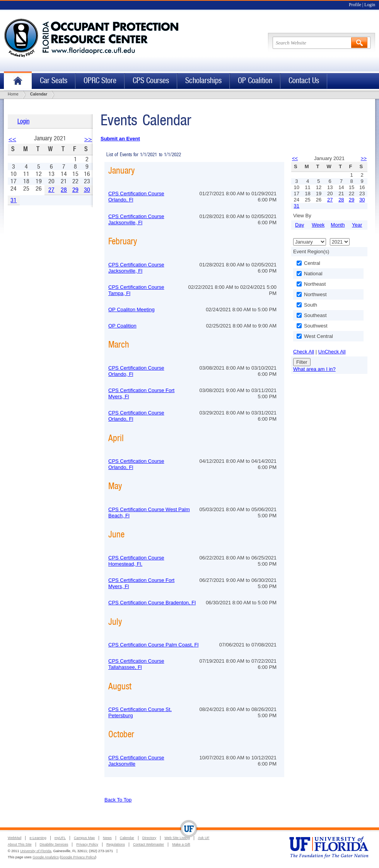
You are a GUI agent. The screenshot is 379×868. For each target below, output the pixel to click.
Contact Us (304, 81)
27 (51, 190)
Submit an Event (120, 139)
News (107, 838)
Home (18, 81)
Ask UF (204, 838)
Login (370, 5)
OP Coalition (255, 81)
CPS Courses (151, 81)
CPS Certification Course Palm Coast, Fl (153, 645)
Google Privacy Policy (78, 857)
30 (87, 190)
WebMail (15, 838)
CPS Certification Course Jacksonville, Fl (136, 219)
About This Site (20, 844)
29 (75, 190)
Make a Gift (181, 844)
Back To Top (118, 800)
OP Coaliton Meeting (131, 310)
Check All (304, 352)
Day (300, 225)
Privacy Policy (87, 844)
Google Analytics (46, 857)
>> (88, 139)
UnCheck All (332, 352)
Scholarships (203, 81)
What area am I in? (314, 369)
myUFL (60, 838)
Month (338, 225)
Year (357, 225)
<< (12, 139)
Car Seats (54, 81)
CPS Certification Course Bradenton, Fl (152, 603)
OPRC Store (100, 81)
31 (14, 200)
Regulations (116, 844)
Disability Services (54, 844)
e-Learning (38, 838)
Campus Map (84, 838)
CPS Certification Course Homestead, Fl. (136, 561)
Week (318, 225)
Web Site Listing (177, 838)
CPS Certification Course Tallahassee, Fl (136, 664)
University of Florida (36, 851)
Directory (149, 838)
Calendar (127, 838)
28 (64, 190)
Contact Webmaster (149, 844)
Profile (355, 5)
